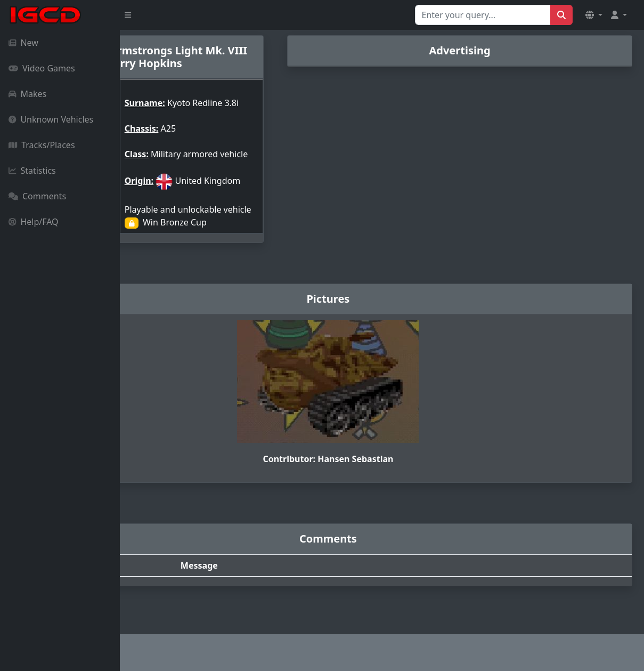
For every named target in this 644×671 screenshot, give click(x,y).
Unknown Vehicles (51, 119)
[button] (594, 15)
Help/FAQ (34, 222)
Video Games (42, 68)
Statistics (32, 171)
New (23, 43)
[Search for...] (483, 15)
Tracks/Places (42, 145)
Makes (27, 94)
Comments (37, 196)
